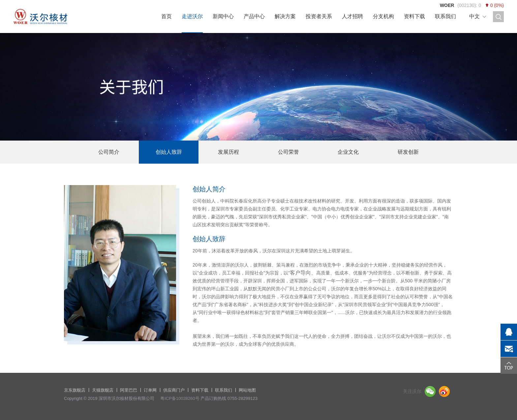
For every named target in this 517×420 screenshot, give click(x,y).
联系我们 (445, 16)
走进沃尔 (192, 16)
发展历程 (228, 152)
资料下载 (414, 16)
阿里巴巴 (129, 390)
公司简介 (109, 152)
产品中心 (254, 16)
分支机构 (383, 16)
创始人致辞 (169, 152)
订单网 (150, 390)
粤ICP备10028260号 (180, 398)
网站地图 (247, 390)
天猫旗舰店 (103, 390)
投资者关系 (319, 16)
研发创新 (408, 152)
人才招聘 (352, 16)
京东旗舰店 (75, 390)
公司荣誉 (289, 152)
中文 (474, 16)
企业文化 (348, 152)
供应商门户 (174, 390)
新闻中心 (223, 16)
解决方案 (285, 16)
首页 (167, 16)
